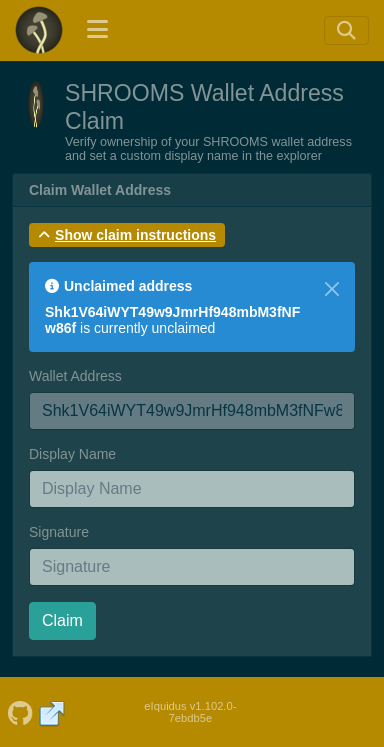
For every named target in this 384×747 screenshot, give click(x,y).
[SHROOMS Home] (39, 30)
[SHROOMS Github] (20, 712)
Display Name (72, 454)
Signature (59, 532)
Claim (62, 620)
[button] (127, 235)
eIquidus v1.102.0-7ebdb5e (190, 712)
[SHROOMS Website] (52, 712)
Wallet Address (75, 376)
